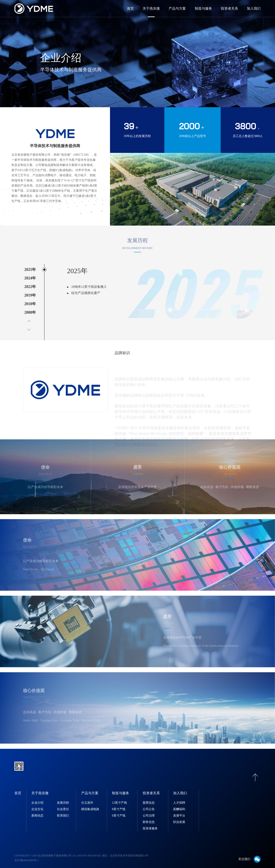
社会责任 (63, 806)
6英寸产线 (119, 812)
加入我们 (254, 8)
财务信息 (149, 819)
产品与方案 (177, 8)
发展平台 (179, 812)
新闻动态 (37, 812)
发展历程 (63, 799)
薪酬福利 (179, 806)
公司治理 (149, 812)
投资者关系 (229, 8)
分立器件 (87, 799)
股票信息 (149, 799)
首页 (130, 8)
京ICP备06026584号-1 (27, 857)
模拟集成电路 (90, 806)
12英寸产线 (119, 799)
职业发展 (179, 819)
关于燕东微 (151, 8)
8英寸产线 (119, 806)
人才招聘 (179, 799)
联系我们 (63, 812)
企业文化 (37, 806)
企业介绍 (37, 799)
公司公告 (149, 806)
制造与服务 (203, 8)
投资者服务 (150, 825)
